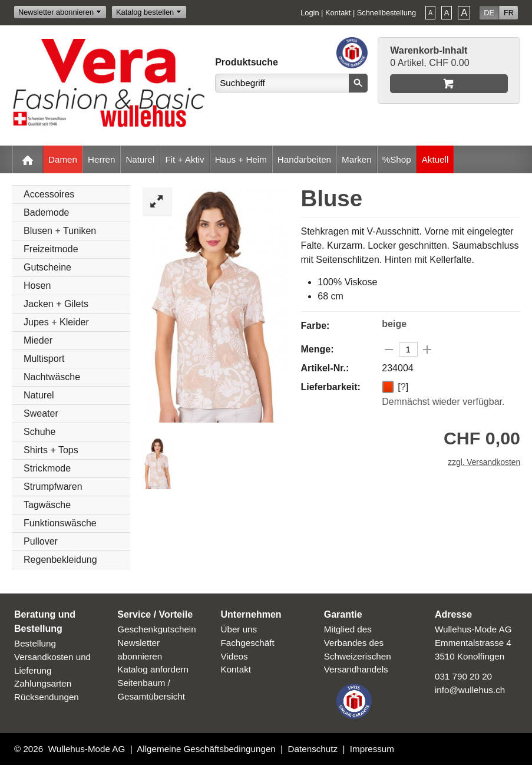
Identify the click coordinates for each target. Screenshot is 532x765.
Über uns (239, 629)
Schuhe (39, 432)
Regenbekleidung (60, 560)
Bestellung (35, 643)
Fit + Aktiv (184, 159)
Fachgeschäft (248, 643)
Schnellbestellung (386, 13)
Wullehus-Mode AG (87, 749)
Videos (234, 656)
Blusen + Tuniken (60, 231)
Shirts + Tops (51, 450)
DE (489, 13)
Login (310, 13)
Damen (63, 159)
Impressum (372, 749)
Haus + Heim (241, 159)
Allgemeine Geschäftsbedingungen (206, 749)
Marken (357, 159)
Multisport (44, 359)
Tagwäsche (47, 505)
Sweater (41, 413)
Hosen (37, 286)
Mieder (38, 340)
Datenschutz (313, 749)
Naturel (140, 159)
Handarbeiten (304, 159)
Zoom (157, 202)
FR (509, 13)
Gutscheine (47, 267)
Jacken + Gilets (56, 304)
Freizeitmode (51, 249)
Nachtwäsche (52, 377)
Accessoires (49, 194)
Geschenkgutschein (156, 629)
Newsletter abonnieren (56, 12)
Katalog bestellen (145, 12)
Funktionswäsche (60, 523)
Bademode (46, 212)
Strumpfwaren (53, 487)
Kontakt (338, 13)
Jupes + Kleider (56, 322)
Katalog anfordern (153, 669)
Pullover (41, 541)
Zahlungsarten (43, 683)
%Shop (397, 159)
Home (28, 159)
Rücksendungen (47, 697)
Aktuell (435, 159)
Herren (101, 159)
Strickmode (47, 468)
